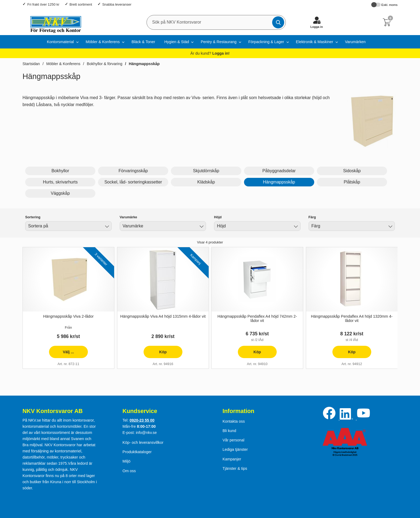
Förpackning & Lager (266, 42)
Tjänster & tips (235, 468)
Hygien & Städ (177, 42)
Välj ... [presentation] (61, 354)
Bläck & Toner (143, 42)
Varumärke (128, 217)
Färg (312, 217)
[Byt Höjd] (295, 227)
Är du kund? (210, 53)
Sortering (33, 217)
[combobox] (68, 226)
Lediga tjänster (235, 449)
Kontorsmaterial (60, 42)
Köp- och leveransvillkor (143, 442)
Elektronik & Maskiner (315, 42)
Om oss (129, 471)
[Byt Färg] (390, 227)
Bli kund (229, 431)
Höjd (218, 217)
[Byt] (107, 227)
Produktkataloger (137, 452)
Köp (155, 354)
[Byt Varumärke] (201, 227)
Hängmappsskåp (144, 64)
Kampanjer (232, 459)
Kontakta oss (234, 421)
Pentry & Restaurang (219, 42)
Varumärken (355, 42)
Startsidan (31, 64)
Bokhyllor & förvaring (105, 64)
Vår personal (234, 440)
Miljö (126, 461)
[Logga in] (317, 22)
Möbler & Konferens (103, 42)
